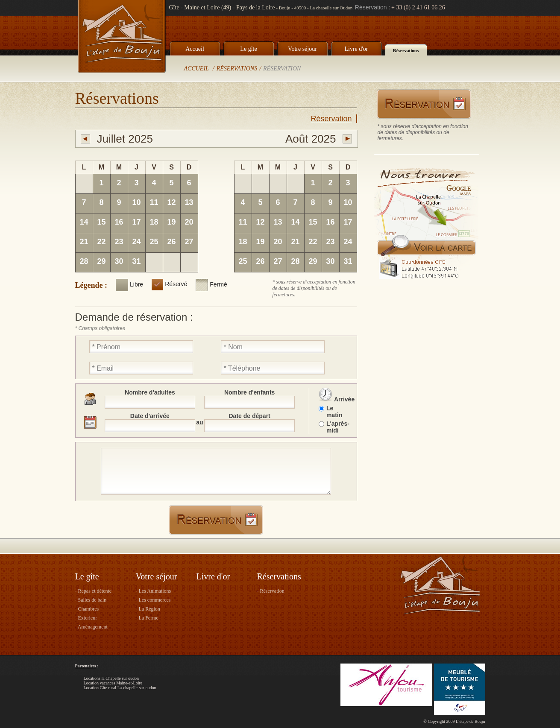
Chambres (89, 609)
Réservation (282, 69)
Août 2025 (311, 139)
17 (136, 222)
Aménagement (93, 627)
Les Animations (155, 591)
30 (119, 261)
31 (136, 261)
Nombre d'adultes (150, 392)
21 (84, 242)
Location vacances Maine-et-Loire (113, 683)
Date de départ (250, 416)
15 (101, 222)
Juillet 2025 (125, 139)
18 (154, 222)
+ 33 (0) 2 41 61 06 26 (418, 7)
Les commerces (155, 600)
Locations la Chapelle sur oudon (111, 678)
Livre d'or (356, 49)
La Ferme (149, 618)
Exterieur (88, 618)
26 (171, 242)
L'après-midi (337, 427)
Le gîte (248, 49)
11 (154, 202)
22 (101, 242)
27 (189, 242)
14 (84, 222)
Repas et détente (95, 591)
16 (119, 222)
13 (189, 202)
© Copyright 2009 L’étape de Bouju (454, 721)
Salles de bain (92, 600)
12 (171, 202)
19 (171, 222)
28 (84, 261)
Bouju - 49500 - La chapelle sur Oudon (316, 8)
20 (189, 222)
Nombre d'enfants (249, 392)
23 (119, 242)
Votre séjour (302, 49)
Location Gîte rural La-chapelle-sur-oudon (120, 688)
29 (101, 261)
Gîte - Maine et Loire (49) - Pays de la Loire (222, 7)
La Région (150, 609)
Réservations (406, 50)
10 (136, 202)
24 (136, 242)
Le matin (334, 412)
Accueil (195, 49)
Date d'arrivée (150, 416)
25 (154, 242)
